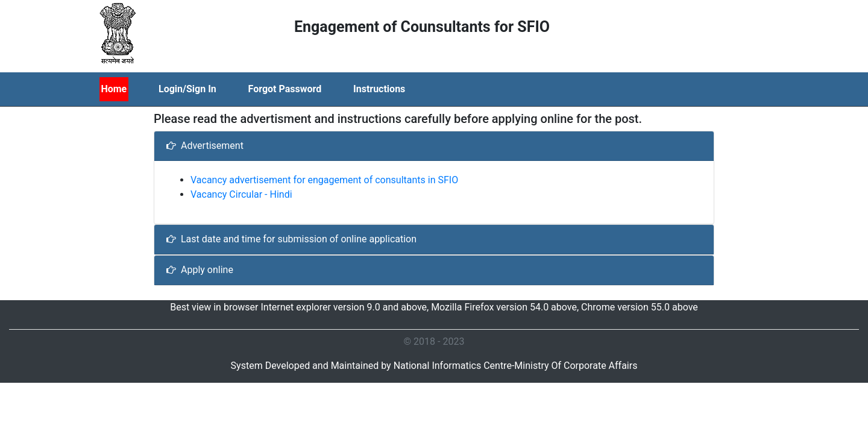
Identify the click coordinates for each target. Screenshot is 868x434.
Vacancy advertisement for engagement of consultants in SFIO (324, 180)
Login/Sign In (187, 89)
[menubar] (268, 89)
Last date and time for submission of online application (291, 239)
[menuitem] (128, 89)
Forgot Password (285, 89)
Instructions (379, 89)
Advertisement (205, 146)
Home (114, 89)
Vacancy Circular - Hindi (241, 194)
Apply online (200, 270)
